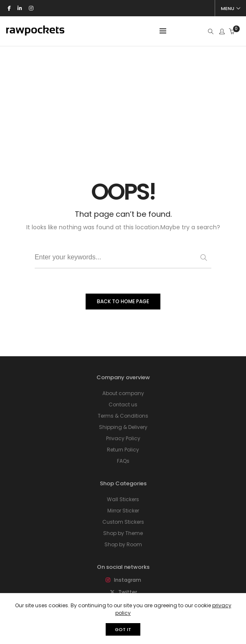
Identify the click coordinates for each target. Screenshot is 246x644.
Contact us (123, 317)
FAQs (123, 373)
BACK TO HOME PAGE (123, 214)
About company (123, 306)
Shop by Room (123, 457)
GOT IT (123, 629)
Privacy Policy (123, 351)
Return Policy (123, 362)
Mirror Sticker (123, 423)
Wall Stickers (123, 412)
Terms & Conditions (123, 328)
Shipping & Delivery (123, 339)
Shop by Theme (123, 445)
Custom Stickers (123, 434)
